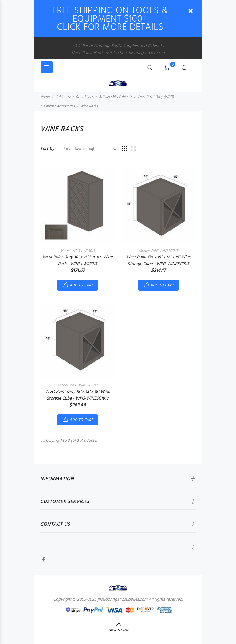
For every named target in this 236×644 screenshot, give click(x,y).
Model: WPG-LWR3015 (78, 251)
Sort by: (48, 149)
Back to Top (118, 630)
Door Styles (85, 97)
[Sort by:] (87, 149)
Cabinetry (63, 97)
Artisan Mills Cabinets (115, 97)
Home (45, 97)
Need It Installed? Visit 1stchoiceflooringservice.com (118, 53)
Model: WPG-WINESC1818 (78, 385)
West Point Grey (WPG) (155, 97)
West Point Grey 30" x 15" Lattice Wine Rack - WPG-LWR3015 (78, 261)
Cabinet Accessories (59, 106)
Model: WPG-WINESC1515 (158, 251)
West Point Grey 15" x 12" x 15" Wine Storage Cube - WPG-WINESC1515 (158, 261)
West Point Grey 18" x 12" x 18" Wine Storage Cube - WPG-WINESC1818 (78, 395)
